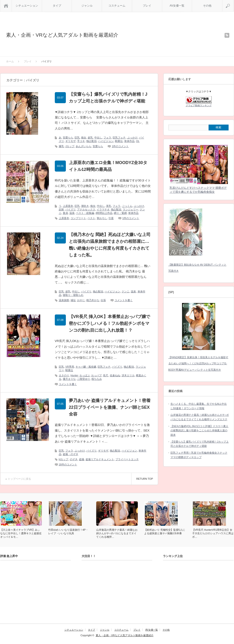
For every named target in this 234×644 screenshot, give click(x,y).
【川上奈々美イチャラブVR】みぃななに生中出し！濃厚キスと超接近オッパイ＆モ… (21, 533)
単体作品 (129, 141)
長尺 (106, 375)
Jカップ (70, 146)
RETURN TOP (145, 479)
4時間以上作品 (104, 213)
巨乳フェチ (119, 137)
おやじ (81, 300)
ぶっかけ (132, 137)
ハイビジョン (106, 141)
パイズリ (71, 209)
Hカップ (64, 459)
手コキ (81, 141)
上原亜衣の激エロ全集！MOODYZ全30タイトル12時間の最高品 (108, 166)
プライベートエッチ (127, 459)
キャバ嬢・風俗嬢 (86, 367)
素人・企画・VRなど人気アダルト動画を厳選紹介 (62, 35)
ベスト (91, 218)
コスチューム (117, 6)
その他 (207, 6)
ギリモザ (71, 141)
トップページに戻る (19, 479)
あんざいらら (83, 146)
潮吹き (85, 206)
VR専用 (70, 367)
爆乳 (61, 146)
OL (138, 141)
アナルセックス (86, 209)
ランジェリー (131, 209)
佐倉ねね (115, 375)
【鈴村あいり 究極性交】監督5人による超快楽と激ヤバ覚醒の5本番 (165, 532)
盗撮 (82, 459)
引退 (111, 218)
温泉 (72, 213)
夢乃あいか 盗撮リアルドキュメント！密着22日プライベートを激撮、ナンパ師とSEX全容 (110, 407)
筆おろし (102, 218)
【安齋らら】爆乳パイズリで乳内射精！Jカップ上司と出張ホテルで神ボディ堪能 (108, 98)
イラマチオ (103, 209)
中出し (98, 137)
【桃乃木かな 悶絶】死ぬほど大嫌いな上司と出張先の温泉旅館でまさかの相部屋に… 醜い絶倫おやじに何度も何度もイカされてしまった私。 (110, 245)
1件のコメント (120, 146)
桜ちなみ (97, 379)
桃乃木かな (93, 300)
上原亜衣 (68, 206)
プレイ (147, 6)
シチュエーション (27, 6)
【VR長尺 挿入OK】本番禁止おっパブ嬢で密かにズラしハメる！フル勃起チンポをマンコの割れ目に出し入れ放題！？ (109, 323)
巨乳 (77, 137)
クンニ (125, 291)
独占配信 (91, 141)
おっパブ (96, 375)
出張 (103, 300)
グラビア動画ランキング (199, 105)
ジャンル (87, 6)
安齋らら (68, 137)
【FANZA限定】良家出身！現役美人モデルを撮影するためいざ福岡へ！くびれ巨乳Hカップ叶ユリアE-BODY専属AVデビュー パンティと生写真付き (198, 363)
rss (227, 35)
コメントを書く (124, 300)
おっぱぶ (85, 375)
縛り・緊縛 (120, 213)
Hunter (74, 375)
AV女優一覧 (177, 6)
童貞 (65, 213)
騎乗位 (119, 141)
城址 (73, 300)
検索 (234, 2)
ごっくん (127, 206)
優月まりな (69, 379)
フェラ (107, 137)
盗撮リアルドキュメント (100, 459)
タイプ (57, 6)
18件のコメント (68, 464)
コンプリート (78, 218)
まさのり (64, 375)
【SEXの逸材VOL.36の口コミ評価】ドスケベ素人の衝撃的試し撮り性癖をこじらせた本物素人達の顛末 (199, 430)
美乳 (109, 206)
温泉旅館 (64, 300)
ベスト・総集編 (85, 213)
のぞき (74, 459)
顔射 (61, 209)
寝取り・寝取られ (73, 295)
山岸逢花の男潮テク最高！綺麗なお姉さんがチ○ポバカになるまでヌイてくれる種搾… (117, 533)
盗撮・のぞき (71, 454)
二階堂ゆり (84, 379)
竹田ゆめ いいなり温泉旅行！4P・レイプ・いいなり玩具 (68, 532)
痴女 (84, 137)
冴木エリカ (128, 375)
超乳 (90, 137)
